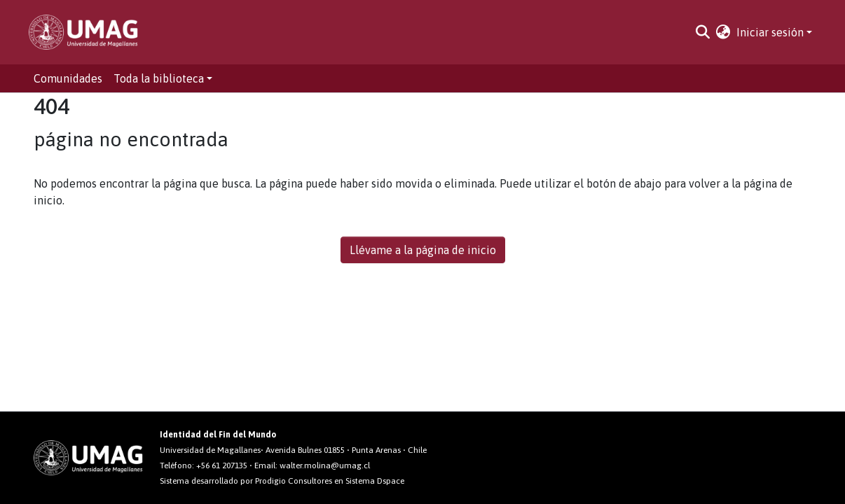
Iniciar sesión (770, 32)
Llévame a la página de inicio (423, 250)
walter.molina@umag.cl (325, 465)
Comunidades (68, 78)
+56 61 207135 (222, 465)
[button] (723, 32)
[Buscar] (703, 32)
